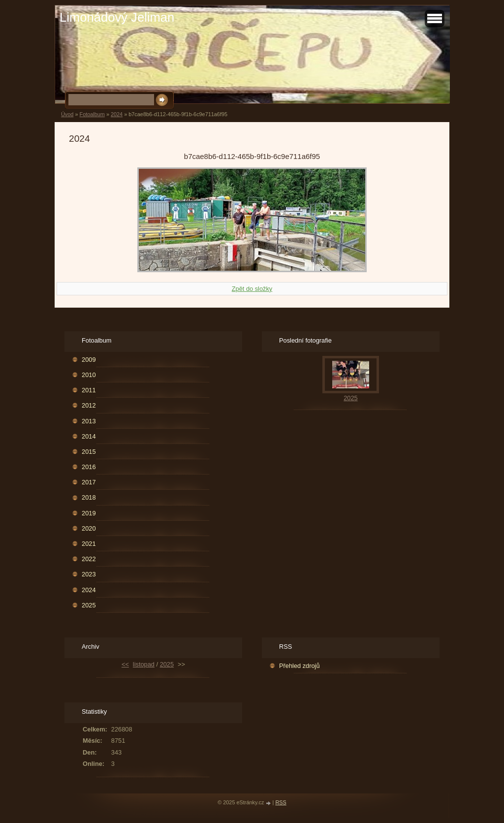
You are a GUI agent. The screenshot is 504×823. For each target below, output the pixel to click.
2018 (89, 497)
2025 (89, 605)
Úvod (67, 114)
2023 (89, 574)
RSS (281, 802)
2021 (89, 544)
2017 (89, 482)
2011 (89, 390)
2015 (89, 452)
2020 (89, 528)
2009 (89, 360)
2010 (89, 375)
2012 (89, 405)
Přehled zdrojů (299, 666)
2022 (89, 559)
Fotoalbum (92, 114)
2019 (89, 513)
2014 (89, 436)
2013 (89, 421)
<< (125, 664)
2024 (117, 114)
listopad (144, 664)
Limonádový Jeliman (117, 17)
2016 (89, 467)
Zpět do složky (252, 289)
